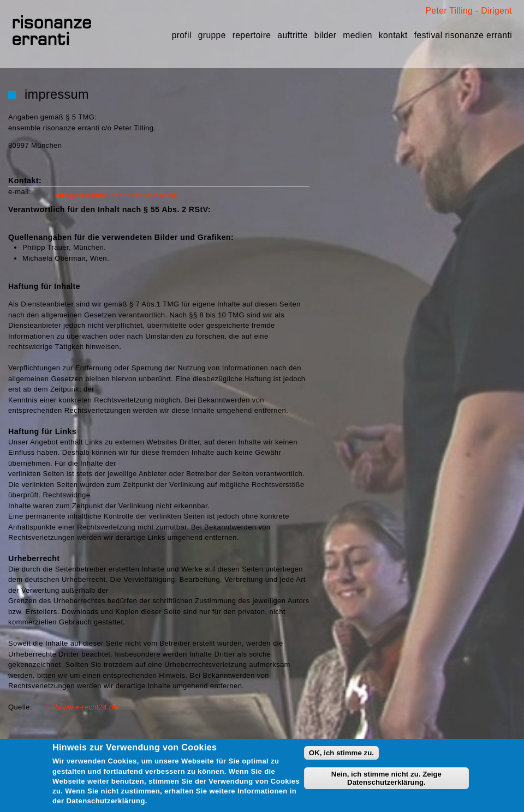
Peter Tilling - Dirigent (469, 11)
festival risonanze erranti (463, 35)
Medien (357, 35)
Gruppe (212, 35)
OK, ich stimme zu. (341, 753)
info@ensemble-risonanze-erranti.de (117, 196)
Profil (182, 35)
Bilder (325, 35)
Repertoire (252, 35)
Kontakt (393, 35)
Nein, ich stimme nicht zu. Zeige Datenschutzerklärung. (386, 778)
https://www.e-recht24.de (76, 707)
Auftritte (293, 35)
